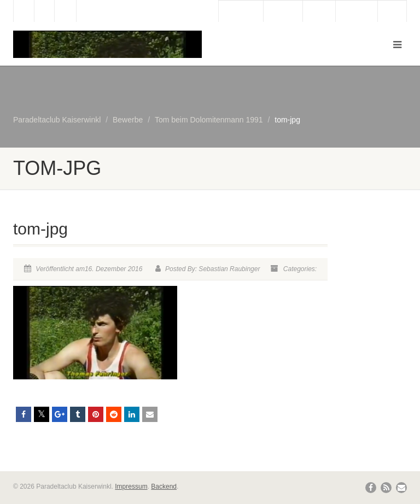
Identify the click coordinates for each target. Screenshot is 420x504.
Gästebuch (241, 11)
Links (392, 11)
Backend (164, 487)
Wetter (319, 11)
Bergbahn (356, 11)
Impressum (131, 487)
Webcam (283, 11)
